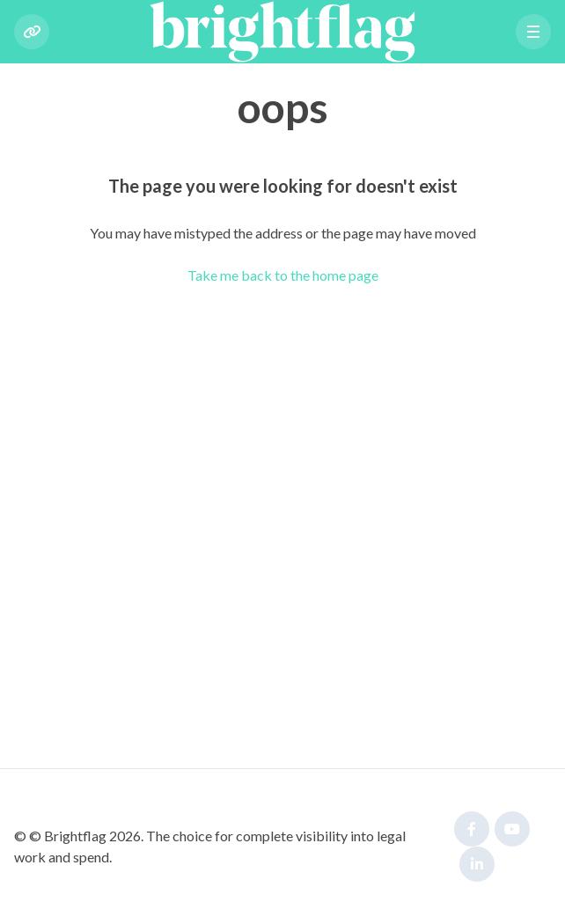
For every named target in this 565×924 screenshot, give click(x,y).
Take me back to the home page (283, 275)
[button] (533, 32)
